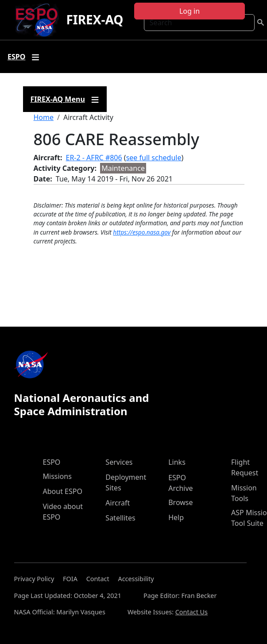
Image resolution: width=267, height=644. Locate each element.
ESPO (52, 462)
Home (44, 117)
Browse (180, 502)
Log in (190, 11)
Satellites (120, 518)
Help (176, 517)
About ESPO (63, 491)
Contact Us (192, 612)
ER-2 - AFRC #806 (94, 158)
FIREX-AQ (95, 19)
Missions (57, 476)
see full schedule (154, 158)
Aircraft (118, 503)
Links (177, 462)
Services (119, 462)
